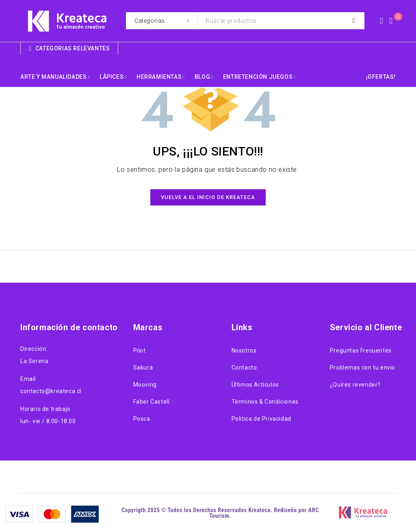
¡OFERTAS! (381, 77)
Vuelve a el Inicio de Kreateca (208, 197)
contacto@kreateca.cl (51, 391)
